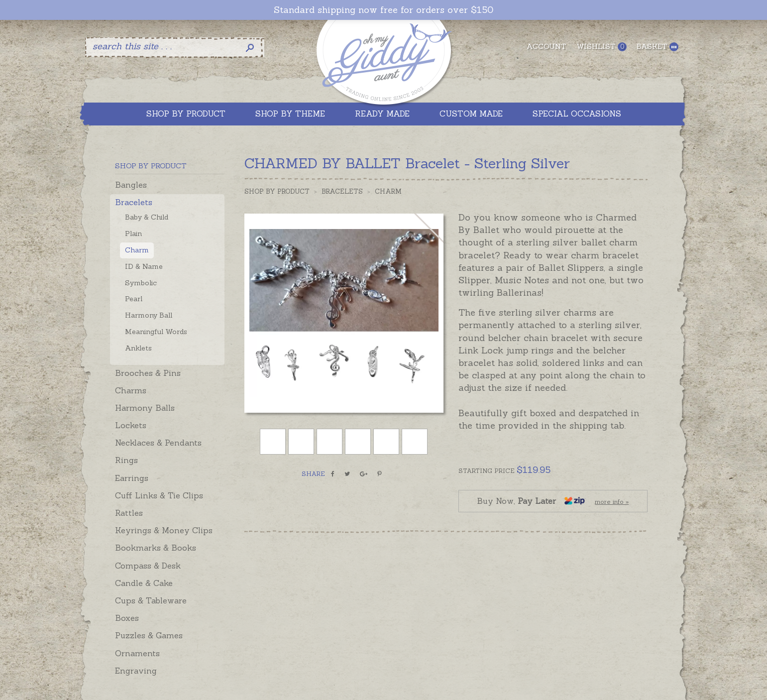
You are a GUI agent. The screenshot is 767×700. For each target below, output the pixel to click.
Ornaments (137, 653)
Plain (133, 233)
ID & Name (144, 266)
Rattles (129, 513)
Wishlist (602, 47)
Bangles (131, 185)
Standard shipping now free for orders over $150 (383, 10)
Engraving (136, 671)
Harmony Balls (145, 408)
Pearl (134, 299)
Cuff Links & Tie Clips (159, 495)
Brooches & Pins (148, 373)
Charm (137, 250)
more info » (612, 502)
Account (547, 46)
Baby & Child (147, 217)
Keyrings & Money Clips (164, 530)
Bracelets (134, 202)
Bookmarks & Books (156, 548)
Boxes (127, 618)
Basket (657, 47)
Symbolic (141, 283)
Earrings (132, 478)
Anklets (138, 348)
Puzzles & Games (149, 635)
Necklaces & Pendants (158, 443)
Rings (126, 460)
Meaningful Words (156, 332)
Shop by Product (277, 191)
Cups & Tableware (151, 600)
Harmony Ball (149, 315)
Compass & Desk (148, 566)
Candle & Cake (144, 583)
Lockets (131, 425)
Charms (131, 390)
